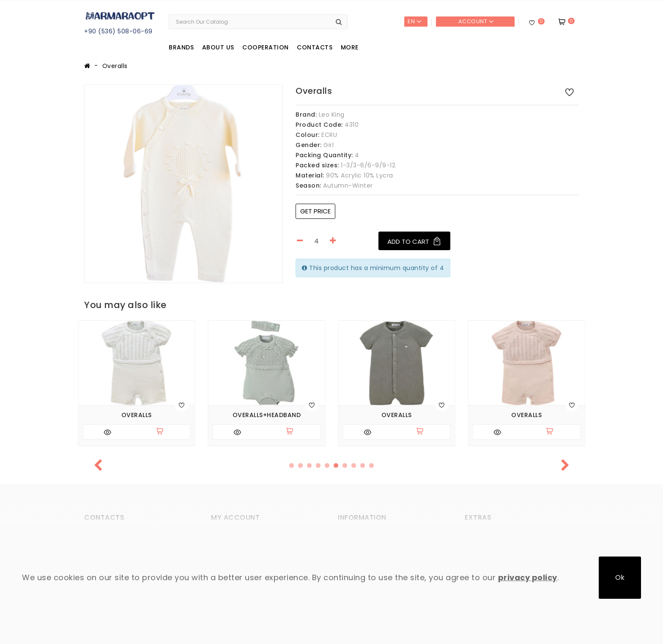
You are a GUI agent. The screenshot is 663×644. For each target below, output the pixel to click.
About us (218, 47)
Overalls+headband (267, 415)
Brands (181, 47)
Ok (620, 577)
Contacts (315, 47)
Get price (315, 211)
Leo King (332, 115)
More (350, 47)
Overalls (115, 66)
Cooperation (266, 47)
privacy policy (528, 577)
